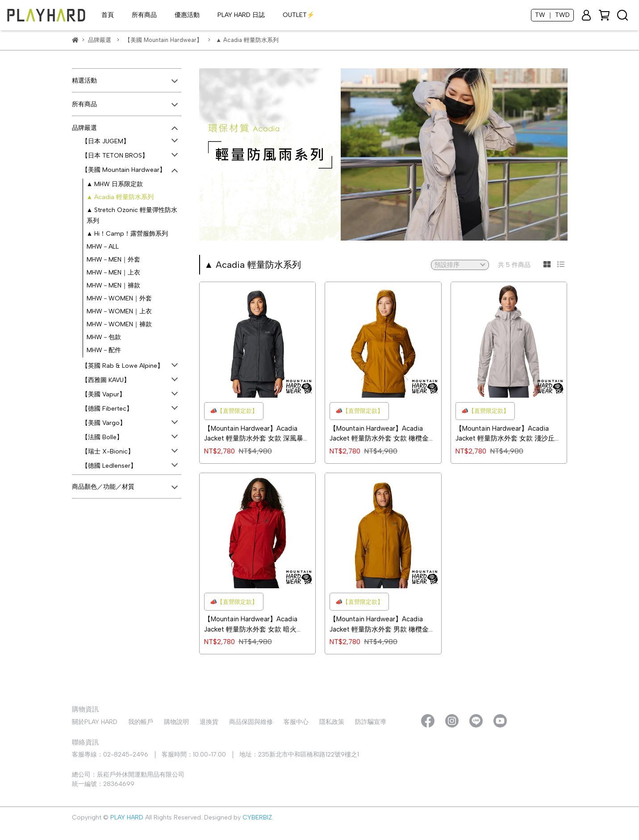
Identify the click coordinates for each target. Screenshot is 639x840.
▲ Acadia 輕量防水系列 (120, 197)
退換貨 (209, 722)
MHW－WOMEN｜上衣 (119, 311)
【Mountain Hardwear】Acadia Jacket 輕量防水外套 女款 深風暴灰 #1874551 (257, 434)
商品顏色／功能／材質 (103, 487)
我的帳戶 (141, 722)
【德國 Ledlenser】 (109, 466)
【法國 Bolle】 (102, 437)
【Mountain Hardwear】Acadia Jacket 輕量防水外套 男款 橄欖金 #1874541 (379, 625)
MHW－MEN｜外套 (113, 260)
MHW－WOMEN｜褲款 (119, 324)
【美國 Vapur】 (104, 394)
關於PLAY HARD (95, 722)
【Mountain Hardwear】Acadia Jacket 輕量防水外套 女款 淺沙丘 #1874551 (505, 434)
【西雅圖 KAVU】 (106, 380)
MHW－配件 (104, 350)
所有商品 (144, 15)
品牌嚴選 (84, 128)
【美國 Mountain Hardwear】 (124, 170)
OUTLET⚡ (299, 15)
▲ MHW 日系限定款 (115, 184)
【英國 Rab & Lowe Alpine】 (123, 366)
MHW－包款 (104, 337)
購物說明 (176, 722)
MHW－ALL (103, 247)
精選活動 (84, 81)
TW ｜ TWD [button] (552, 15)
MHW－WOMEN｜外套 (119, 298)
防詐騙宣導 (371, 722)
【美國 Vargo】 (104, 423)
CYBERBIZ (257, 817)
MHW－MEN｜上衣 (113, 272)
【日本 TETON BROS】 (115, 156)
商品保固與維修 (251, 722)
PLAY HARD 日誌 (241, 15)
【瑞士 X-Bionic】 (108, 451)
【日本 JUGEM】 (106, 141)
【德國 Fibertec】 (107, 409)
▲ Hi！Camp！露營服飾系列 (127, 234)
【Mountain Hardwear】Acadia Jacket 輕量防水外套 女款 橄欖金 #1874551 (379, 434)
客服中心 (296, 722)
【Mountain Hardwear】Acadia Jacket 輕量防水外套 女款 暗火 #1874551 (251, 625)
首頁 (108, 15)
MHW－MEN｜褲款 (113, 285)
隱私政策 (332, 722)
